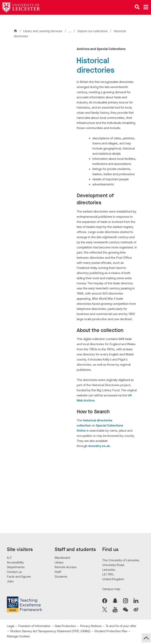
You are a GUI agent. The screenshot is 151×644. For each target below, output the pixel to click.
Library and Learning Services (43, 31)
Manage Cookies (18, 636)
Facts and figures (19, 577)
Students (61, 577)
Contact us (14, 572)
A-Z (9, 558)
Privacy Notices (91, 626)
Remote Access (66, 567)
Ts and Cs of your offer (121, 626)
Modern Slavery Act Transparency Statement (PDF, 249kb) (50, 631)
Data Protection (65, 626)
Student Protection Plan (111, 631)
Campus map (111, 589)
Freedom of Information (34, 626)
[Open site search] (137, 7)
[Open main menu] (146, 7)
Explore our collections (93, 31)
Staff (58, 572)
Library (59, 562)
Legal (11, 626)
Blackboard (62, 558)
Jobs (10, 581)
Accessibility (15, 562)
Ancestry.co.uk (99, 446)
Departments (16, 567)
